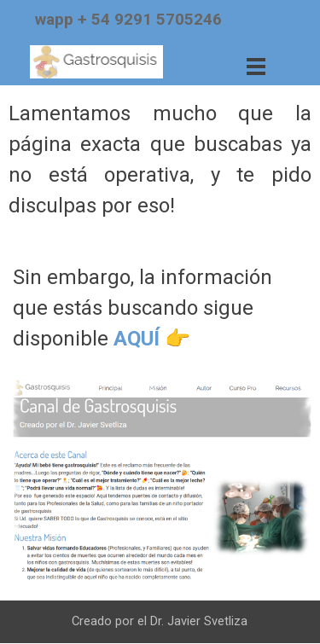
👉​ (177, 339)
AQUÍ (137, 339)
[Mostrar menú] (256, 66)
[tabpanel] (154, 20)
